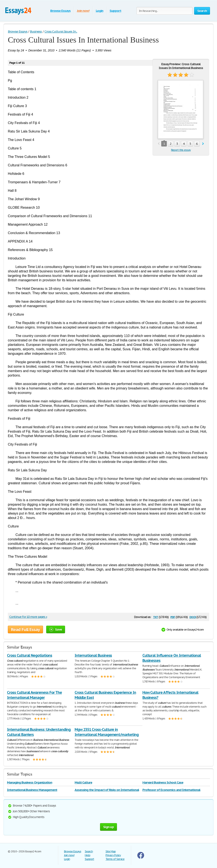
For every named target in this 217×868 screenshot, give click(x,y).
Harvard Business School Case (163, 782)
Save (56, 629)
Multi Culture (83, 782)
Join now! (83, 11)
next (203, 144)
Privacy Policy (113, 855)
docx (193, 617)
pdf (173, 617)
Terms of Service (115, 859)
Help (88, 855)
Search (89, 851)
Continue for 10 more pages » (28, 617)
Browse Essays (60, 11)
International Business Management (32, 790)
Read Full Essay (25, 629)
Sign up (108, 827)
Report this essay (181, 150)
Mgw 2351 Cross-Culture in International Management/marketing (107, 732)
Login (100, 11)
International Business (93, 655)
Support (115, 11)
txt (156, 617)
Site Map (111, 851)
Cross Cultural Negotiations (30, 655)
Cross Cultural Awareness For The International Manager (34, 695)
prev (159, 144)
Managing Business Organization (30, 782)
